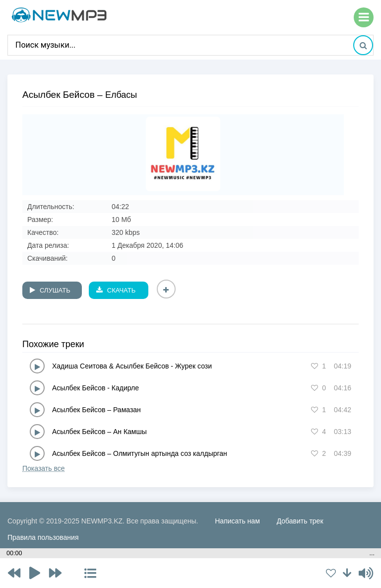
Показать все (43, 468)
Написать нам (237, 521)
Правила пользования (43, 537)
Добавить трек (300, 521)
